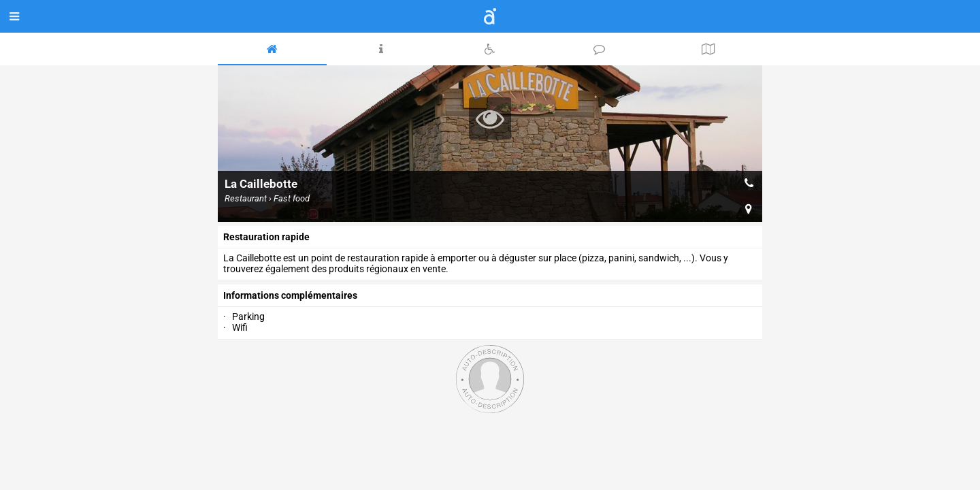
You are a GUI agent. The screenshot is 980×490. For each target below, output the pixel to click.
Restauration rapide (266, 237)
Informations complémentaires (290, 295)
